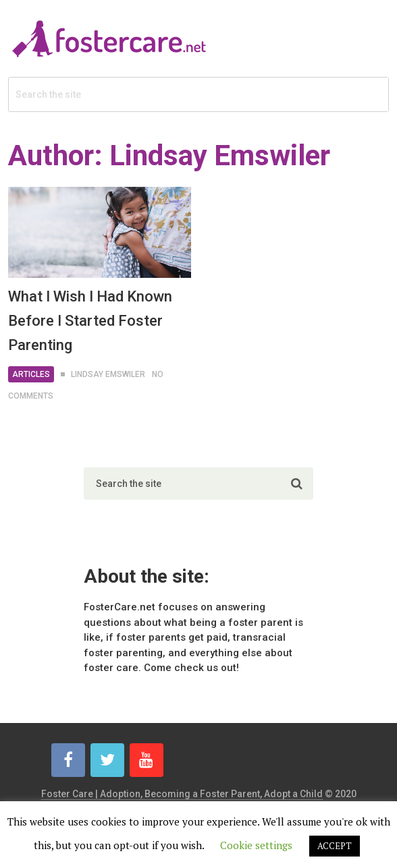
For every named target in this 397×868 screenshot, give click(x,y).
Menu (352, 24)
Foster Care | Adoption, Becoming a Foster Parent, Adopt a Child (182, 794)
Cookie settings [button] (256, 845)
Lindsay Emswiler (108, 374)
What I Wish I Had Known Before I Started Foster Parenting (90, 321)
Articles (31, 374)
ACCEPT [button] (335, 846)
